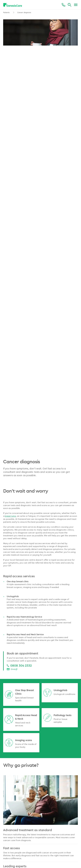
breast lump (10, 516)
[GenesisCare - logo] (13, 5)
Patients (7, 12)
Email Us (15, 669)
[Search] (69, 5)
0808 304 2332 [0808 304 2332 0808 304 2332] (21, 665)
